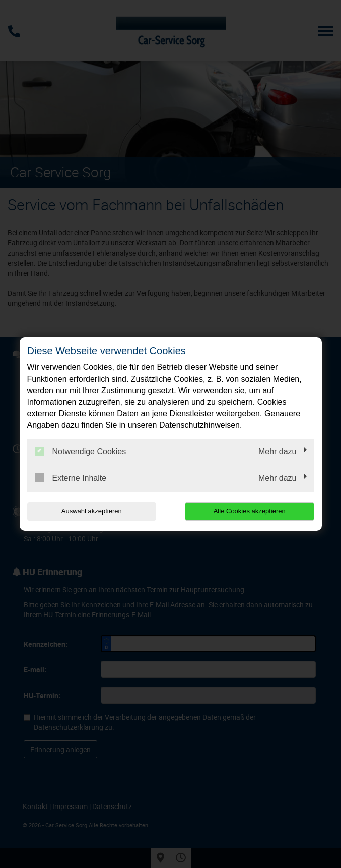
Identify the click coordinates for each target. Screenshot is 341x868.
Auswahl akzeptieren (92, 511)
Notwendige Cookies (81, 451)
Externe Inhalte (71, 478)
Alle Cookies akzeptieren (250, 511)
